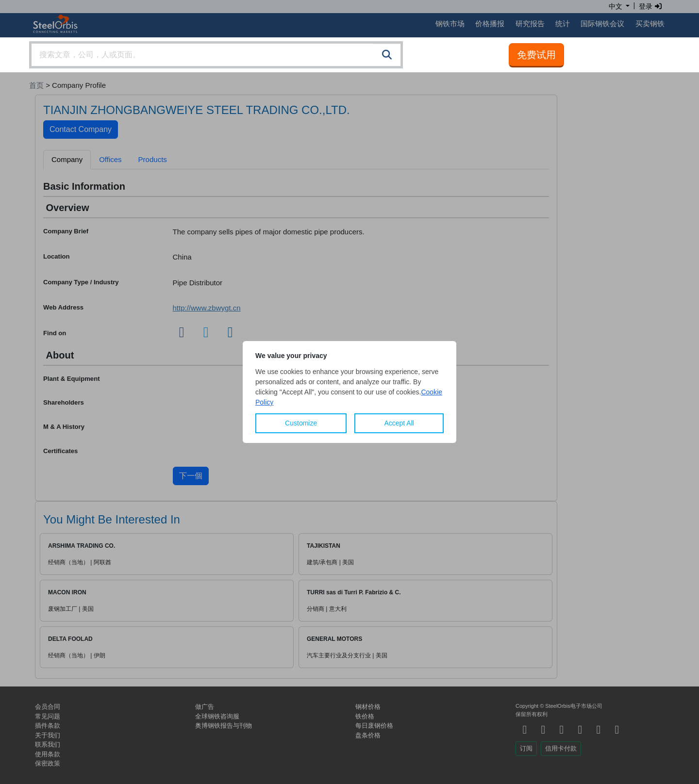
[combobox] (216, 55)
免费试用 (536, 55)
